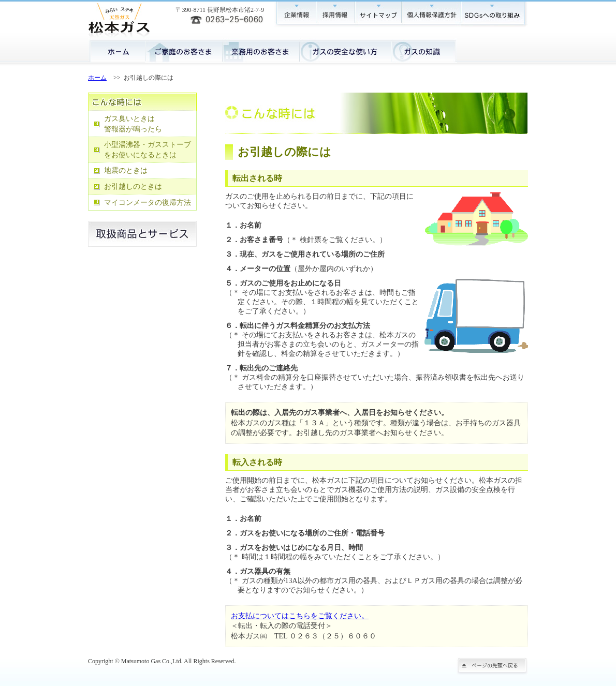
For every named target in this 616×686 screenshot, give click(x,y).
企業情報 (295, 14)
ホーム (116, 51)
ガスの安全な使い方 (345, 51)
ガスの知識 (424, 51)
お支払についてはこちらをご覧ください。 (300, 616)
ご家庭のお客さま (184, 51)
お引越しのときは (133, 187)
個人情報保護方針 (431, 14)
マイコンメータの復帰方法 (148, 203)
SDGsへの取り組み (494, 14)
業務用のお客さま (261, 51)
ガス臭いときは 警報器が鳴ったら (133, 124)
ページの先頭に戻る (492, 666)
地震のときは (126, 170)
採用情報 (335, 14)
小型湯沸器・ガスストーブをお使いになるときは (148, 150)
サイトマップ (378, 14)
